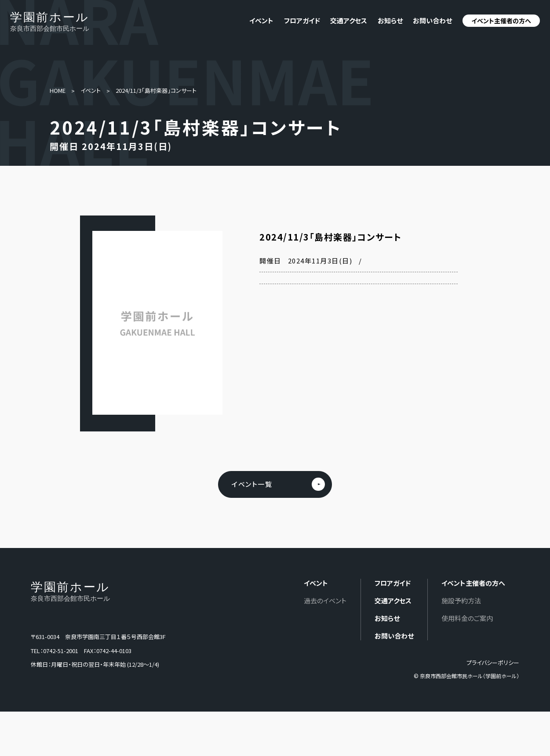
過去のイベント (325, 601)
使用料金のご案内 (467, 619)
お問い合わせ (432, 20)
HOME (58, 90)
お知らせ (390, 20)
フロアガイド (302, 20)
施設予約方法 (461, 601)
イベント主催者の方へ (501, 21)
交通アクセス (349, 20)
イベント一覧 (252, 484)
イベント (91, 90)
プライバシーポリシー (493, 663)
